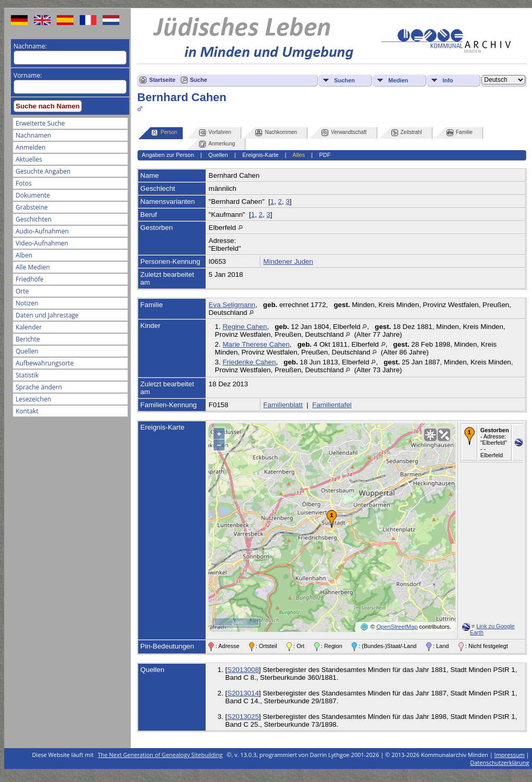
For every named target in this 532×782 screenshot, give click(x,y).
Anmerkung (217, 144)
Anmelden (30, 147)
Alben (24, 255)
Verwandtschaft (344, 133)
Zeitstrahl (407, 133)
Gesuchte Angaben (43, 171)
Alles (299, 155)
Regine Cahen (245, 327)
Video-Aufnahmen (42, 243)
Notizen (27, 303)
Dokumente (33, 195)
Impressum (510, 755)
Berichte (28, 339)
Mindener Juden (288, 261)
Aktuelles (29, 159)
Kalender (29, 327)
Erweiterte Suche (40, 123)
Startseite (162, 80)
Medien (398, 80)
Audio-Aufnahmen (42, 231)
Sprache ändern (39, 387)
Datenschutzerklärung (499, 762)
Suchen (344, 80)
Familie (460, 133)
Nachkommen (276, 133)
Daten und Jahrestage (47, 315)
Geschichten (34, 219)
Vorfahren (215, 133)
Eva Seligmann (232, 305)
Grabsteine (32, 207)
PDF (325, 155)
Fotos (24, 183)
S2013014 (243, 693)
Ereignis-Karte (261, 155)
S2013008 (243, 670)
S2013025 (243, 717)
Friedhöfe (30, 279)
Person (164, 133)
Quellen (27, 351)
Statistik (27, 375)
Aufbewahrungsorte (45, 363)
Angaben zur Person (168, 155)
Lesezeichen (33, 399)
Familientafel (332, 405)
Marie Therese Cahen (256, 344)
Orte (22, 291)
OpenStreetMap (397, 627)
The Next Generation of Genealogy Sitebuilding (160, 755)
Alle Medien (33, 267)
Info (448, 80)
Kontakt (27, 411)
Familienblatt (283, 405)
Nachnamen (33, 135)
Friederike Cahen (249, 362)
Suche (199, 80)
